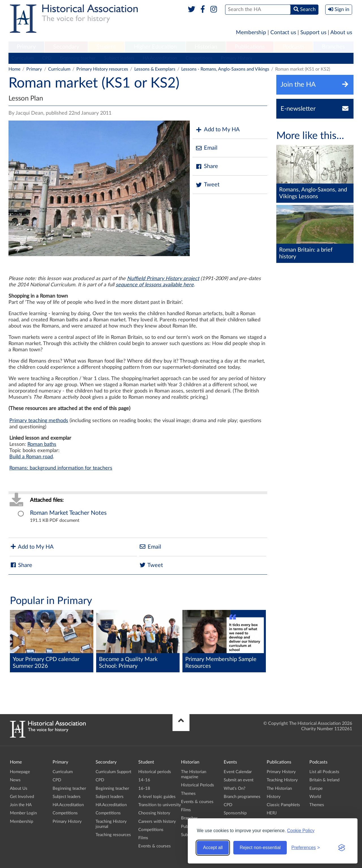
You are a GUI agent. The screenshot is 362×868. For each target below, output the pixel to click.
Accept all (213, 848)
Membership (251, 33)
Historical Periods (198, 785)
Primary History (237, 58)
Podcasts (294, 47)
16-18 (144, 789)
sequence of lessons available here (155, 285)
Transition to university (160, 805)
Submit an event (239, 780)
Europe (316, 789)
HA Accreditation (160, 58)
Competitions (199, 58)
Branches (333, 47)
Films (143, 838)
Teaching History (282, 780)
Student (106, 47)
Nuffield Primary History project (163, 279)
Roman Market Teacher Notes (68, 513)
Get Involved (22, 797)
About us (341, 33)
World (315, 797)
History (274, 797)
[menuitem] (26, 47)
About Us (19, 789)
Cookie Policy (301, 831)
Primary (26, 47)
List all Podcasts (324, 772)
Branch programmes (242, 797)
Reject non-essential (260, 848)
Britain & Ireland (324, 780)
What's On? (235, 789)
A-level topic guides (157, 797)
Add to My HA (218, 130)
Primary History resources (102, 69)
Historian (206, 47)
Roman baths (42, 444)
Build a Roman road (31, 457)
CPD (47, 58)
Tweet (207, 185)
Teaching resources (113, 835)
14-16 (144, 780)
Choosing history (154, 813)
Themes (188, 794)
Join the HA (21, 805)
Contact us (283, 33)
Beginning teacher (78, 58)
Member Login (23, 813)
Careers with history (157, 822)
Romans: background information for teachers (61, 468)
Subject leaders (119, 58)
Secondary (66, 47)
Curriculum (22, 58)
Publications (250, 47)
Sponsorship (235, 813)
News (15, 780)
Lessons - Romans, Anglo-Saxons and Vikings (225, 69)
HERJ (272, 813)
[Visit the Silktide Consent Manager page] (342, 848)
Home (14, 69)
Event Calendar (238, 772)
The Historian (279, 789)
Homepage (20, 772)
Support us (313, 33)
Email (206, 148)
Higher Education (155, 47)
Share (207, 166)
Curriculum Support (113, 772)
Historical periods (155, 772)
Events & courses (155, 846)
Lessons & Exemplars (155, 69)
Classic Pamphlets (283, 805)
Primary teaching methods (39, 421)
